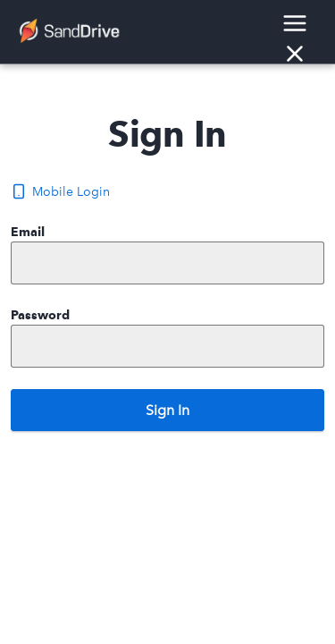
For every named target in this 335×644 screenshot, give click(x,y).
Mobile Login (60, 191)
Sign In (167, 410)
